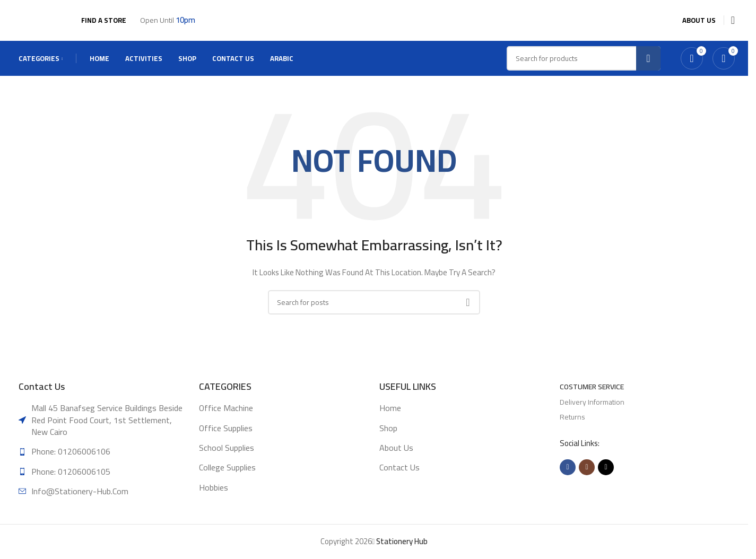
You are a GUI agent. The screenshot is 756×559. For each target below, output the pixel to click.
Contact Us (399, 476)
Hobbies (214, 496)
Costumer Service (592, 396)
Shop (388, 436)
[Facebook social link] (568, 476)
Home (390, 417)
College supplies (227, 476)
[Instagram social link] (587, 476)
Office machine (226, 417)
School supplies (227, 457)
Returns (572, 425)
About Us (396, 457)
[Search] (374, 311)
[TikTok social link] (606, 476)
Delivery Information (592, 410)
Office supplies (226, 436)
